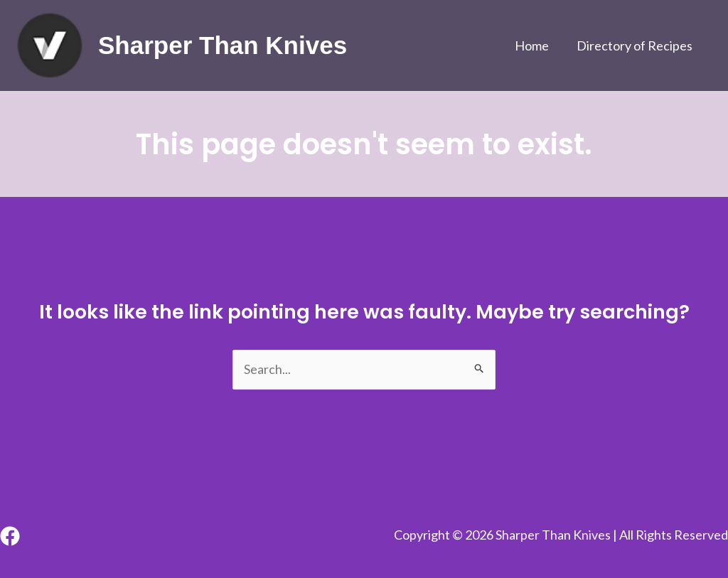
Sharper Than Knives (223, 45)
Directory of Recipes (636, 46)
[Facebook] (10, 536)
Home (535, 46)
